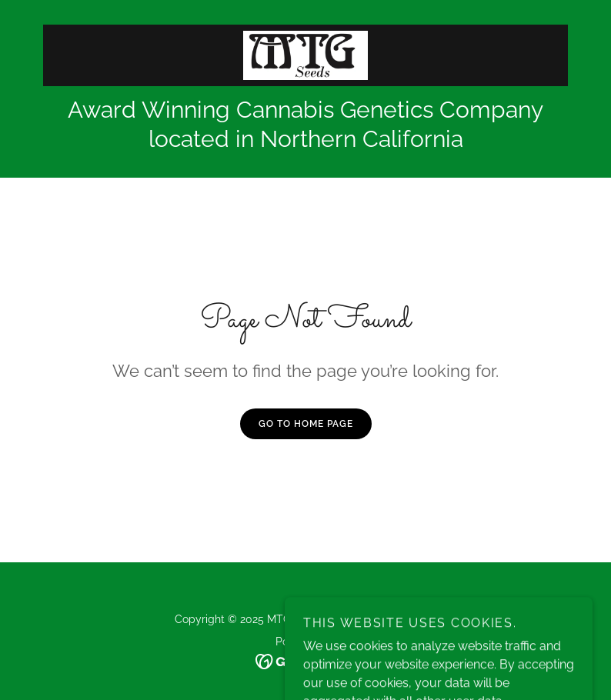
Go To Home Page (306, 424)
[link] (305, 55)
